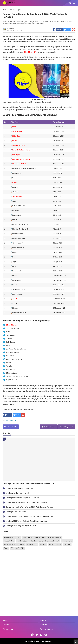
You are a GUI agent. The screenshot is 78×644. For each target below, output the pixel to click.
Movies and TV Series (11, 545)
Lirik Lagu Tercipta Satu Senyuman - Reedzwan (22, 498)
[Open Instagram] (41, 635)
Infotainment (50, 541)
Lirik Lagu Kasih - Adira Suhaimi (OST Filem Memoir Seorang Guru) (29, 516)
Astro (18, 537)
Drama (38, 537)
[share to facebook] (58, 30)
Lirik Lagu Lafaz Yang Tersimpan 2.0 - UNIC (21, 526)
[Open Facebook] (32, 635)
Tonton (6, 548)
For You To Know (9, 541)
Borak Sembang (28, 537)
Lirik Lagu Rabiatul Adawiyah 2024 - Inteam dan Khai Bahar (26, 502)
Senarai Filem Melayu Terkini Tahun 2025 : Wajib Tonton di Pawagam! (30, 507)
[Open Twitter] (37, 635)
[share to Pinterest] (73, 30)
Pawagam (13, 420)
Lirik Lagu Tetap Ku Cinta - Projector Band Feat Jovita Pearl (28, 484)
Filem (8, 420)
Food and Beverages (55, 537)
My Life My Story (32, 545)
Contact (43, 620)
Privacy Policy (8, 629)
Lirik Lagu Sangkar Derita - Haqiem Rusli (20, 488)
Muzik (22, 545)
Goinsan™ (50, 641)
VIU (22, 548)
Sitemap (6, 625)
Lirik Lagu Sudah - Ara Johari (16, 512)
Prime (51, 545)
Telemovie (67, 545)
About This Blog (9, 537)
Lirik (70, 541)
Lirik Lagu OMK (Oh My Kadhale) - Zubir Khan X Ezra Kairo (26, 521)
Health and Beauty (23, 541)
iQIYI (58, 541)
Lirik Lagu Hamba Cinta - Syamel (17, 493)
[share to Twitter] (67, 30)
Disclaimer (44, 625)
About (5, 620)
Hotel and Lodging (37, 541)
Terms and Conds (47, 629)
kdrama (64, 541)
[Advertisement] (39, 567)
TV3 (12, 548)
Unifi (17, 548)
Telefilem (58, 545)
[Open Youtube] (46, 635)
